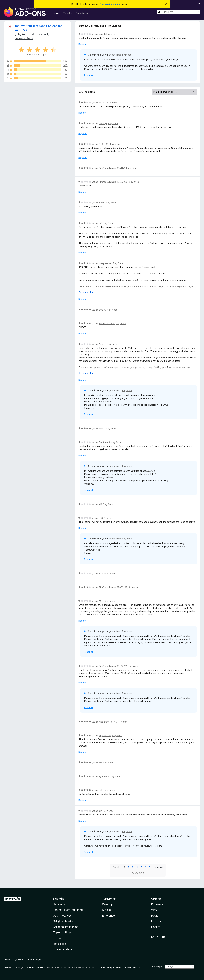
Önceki (116, 867)
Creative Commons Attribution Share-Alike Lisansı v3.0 (72, 967)
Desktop (107, 904)
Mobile (106, 910)
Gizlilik (7, 959)
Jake (102, 790)
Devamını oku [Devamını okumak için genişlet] (86, 292)
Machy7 (103, 123)
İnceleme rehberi (63, 949)
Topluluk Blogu (62, 932)
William (102, 574)
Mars (102, 601)
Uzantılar (54, 13)
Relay (155, 916)
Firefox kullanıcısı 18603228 (113, 587)
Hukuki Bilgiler (35, 959)
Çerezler (19, 959)
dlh (101, 811)
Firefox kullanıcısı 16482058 (113, 182)
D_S (101, 518)
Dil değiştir (157, 967)
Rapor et (83, 44)
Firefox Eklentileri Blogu (68, 910)
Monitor (156, 921)
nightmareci (105, 735)
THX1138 (104, 144)
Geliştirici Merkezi (64, 921)
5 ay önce (108, 504)
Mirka (102, 429)
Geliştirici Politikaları (66, 927)
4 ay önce (113, 123)
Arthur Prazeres (107, 323)
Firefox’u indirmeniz (110, 4)
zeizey (103, 310)
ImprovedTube (24, 38)
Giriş (198, 3)
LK (100, 223)
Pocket (156, 927)
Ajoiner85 (104, 776)
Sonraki (158, 867)
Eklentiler (59, 899)
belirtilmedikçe (16, 967)
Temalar (67, 13)
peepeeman (105, 263)
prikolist (103, 34)
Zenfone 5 (104, 442)
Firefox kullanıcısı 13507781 (113, 666)
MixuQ (102, 103)
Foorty (102, 344)
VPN (154, 910)
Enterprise (108, 916)
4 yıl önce (113, 34)
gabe (102, 203)
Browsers (157, 904)
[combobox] (179, 12)
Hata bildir (59, 944)
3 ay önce (112, 103)
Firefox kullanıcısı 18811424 (113, 168)
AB (100, 504)
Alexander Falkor (108, 722)
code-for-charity (39, 34)
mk (101, 763)
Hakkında (59, 904)
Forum (57, 938)
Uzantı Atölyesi (63, 916)
